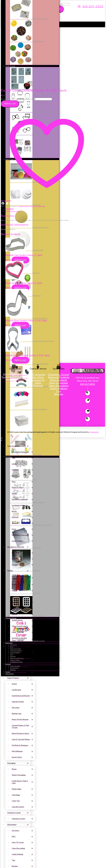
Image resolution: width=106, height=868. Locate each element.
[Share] (6, 865)
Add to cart (10, 46)
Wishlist (38, 328)
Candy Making (59, 331)
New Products (59, 323)
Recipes (59, 337)
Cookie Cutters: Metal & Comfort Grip (32, 149)
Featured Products (59, 320)
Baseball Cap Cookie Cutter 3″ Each (24, 198)
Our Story (38, 320)
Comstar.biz (94, 375)
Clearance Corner (59, 317)
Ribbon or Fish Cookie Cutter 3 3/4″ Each (27, 298)
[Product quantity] (43, 42)
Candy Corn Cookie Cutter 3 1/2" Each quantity (17, 42)
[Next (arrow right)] (4, 867)
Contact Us (38, 323)
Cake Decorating (59, 328)
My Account (38, 317)
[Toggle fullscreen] (4, 865)
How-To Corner (59, 326)
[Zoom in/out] (2, 865)
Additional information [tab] (13, 154)
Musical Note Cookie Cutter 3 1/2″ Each (26, 263)
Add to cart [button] (20, 203)
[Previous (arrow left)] (2, 867)
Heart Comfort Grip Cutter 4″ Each (24, 226)
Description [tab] (9, 152)
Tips (59, 334)
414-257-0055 (88, 327)
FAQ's (38, 326)
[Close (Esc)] (8, 865)
